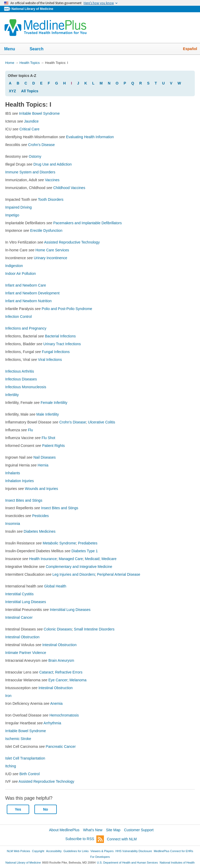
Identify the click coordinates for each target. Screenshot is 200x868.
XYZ (12, 91)
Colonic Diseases (58, 629)
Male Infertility (48, 414)
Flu (30, 430)
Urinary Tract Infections (62, 344)
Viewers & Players (102, 851)
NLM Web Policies (18, 851)
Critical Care (29, 129)
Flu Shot (48, 438)
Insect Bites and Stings (24, 500)
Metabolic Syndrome (59, 543)
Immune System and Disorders (30, 172)
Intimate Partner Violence (26, 653)
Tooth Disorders (51, 199)
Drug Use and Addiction (52, 164)
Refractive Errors (69, 672)
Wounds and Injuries (41, 489)
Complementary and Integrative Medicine (79, 567)
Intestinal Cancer (19, 617)
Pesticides (41, 516)
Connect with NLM (122, 839)
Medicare (109, 559)
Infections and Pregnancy (26, 328)
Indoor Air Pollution (21, 274)
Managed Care (71, 559)
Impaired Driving (18, 207)
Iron (8, 696)
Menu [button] (13, 49)
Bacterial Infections (60, 336)
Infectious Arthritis (20, 371)
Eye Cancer (58, 680)
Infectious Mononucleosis (26, 387)
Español (190, 49)
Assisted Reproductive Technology (72, 242)
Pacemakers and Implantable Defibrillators (87, 223)
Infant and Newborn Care (26, 285)
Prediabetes (88, 543)
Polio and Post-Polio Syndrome (67, 309)
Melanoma (78, 680)
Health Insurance (43, 559)
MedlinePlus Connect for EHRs (173, 851)
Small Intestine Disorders (94, 629)
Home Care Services (52, 250)
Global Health (55, 586)
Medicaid (92, 559)
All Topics (30, 91)
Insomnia (13, 524)
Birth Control (29, 774)
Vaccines (52, 180)
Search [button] (40, 49)
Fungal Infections (56, 352)
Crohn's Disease (41, 145)
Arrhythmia (52, 723)
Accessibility (54, 851)
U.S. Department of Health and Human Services (127, 863)
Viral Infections (50, 360)
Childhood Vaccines (69, 188)
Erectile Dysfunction (46, 230)
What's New (93, 830)
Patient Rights (54, 446)
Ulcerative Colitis (102, 422)
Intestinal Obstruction (22, 637)
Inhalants (13, 473)
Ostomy (35, 156)
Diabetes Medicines (40, 531)
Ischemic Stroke (18, 739)
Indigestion (14, 266)
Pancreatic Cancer (61, 746)
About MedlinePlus (64, 830)
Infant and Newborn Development (32, 293)
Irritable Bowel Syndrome (39, 113)
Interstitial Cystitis (19, 594)
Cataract (46, 672)
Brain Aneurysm (61, 660)
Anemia (56, 703)
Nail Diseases (45, 457)
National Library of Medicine (32, 9)
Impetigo (12, 215)
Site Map (113, 830)
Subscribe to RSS (85, 839)
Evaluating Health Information (90, 137)
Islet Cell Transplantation (25, 758)
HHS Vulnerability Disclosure (134, 851)
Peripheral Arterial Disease (119, 574)
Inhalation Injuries (20, 481)
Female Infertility (54, 403)
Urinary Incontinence (51, 258)
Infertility (12, 395)
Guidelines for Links (76, 851)
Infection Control (18, 317)
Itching (11, 766)
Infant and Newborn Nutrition (28, 301)
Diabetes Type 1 (85, 551)
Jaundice (31, 121)
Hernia (43, 465)
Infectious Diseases (21, 379)
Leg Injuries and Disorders (74, 574)
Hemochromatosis (64, 715)
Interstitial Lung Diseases (26, 602)
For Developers (100, 857)
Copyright (38, 851)
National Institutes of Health (177, 863)
